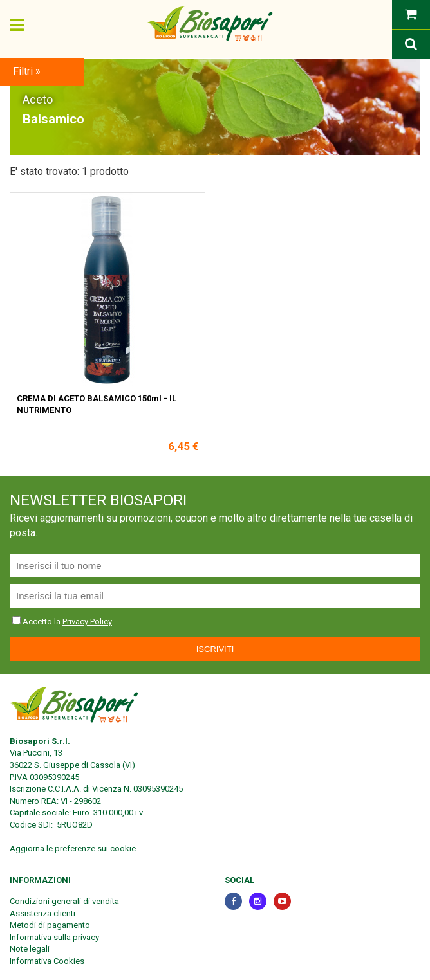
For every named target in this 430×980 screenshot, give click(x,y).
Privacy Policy (87, 622)
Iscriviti (215, 649)
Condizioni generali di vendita (64, 901)
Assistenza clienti (42, 913)
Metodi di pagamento (50, 925)
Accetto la (37, 622)
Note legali (30, 949)
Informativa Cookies (47, 961)
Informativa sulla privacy (54, 937)
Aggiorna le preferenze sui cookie (73, 848)
